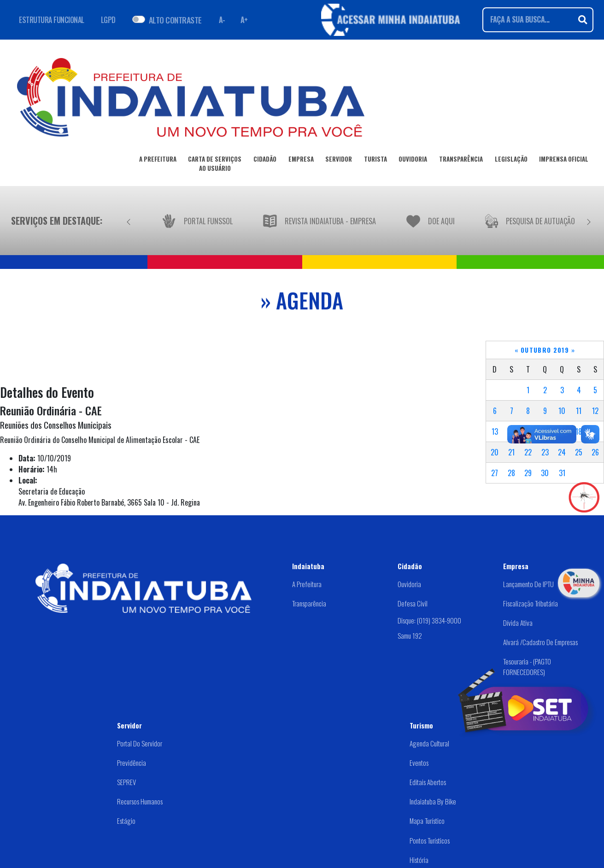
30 (545, 473)
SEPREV (126, 782)
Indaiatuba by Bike (433, 801)
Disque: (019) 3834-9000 (429, 620)
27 (495, 473)
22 (528, 452)
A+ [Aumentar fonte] (244, 20)
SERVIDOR (339, 161)
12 (595, 411)
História (419, 860)
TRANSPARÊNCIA (461, 161)
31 (562, 473)
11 (579, 411)
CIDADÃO (265, 161)
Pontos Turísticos (430, 840)
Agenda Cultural (429, 743)
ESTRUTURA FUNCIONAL (52, 20)
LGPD (108, 20)
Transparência (309, 603)
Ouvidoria (409, 584)
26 (595, 452)
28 (511, 473)
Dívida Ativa (518, 623)
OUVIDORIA (413, 161)
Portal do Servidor (140, 743)
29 (528, 473)
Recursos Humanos (140, 801)
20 (495, 452)
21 (511, 452)
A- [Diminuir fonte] (222, 20)
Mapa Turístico (427, 821)
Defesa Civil (413, 603)
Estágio (126, 821)
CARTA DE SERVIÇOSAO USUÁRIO (215, 165)
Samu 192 (410, 635)
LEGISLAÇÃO (511, 161)
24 (562, 452)
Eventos (419, 763)
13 (495, 431)
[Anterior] (129, 221)
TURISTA (375, 161)
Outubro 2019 (545, 350)
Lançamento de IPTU (528, 584)
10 (562, 411)
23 (545, 452)
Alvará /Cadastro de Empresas (540, 642)
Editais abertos (428, 782)
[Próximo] (589, 221)
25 (579, 452)
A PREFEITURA (158, 161)
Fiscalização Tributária (531, 603)
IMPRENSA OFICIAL (564, 161)
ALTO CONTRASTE (175, 20)
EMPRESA (301, 161)
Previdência (132, 763)
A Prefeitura (307, 584)
